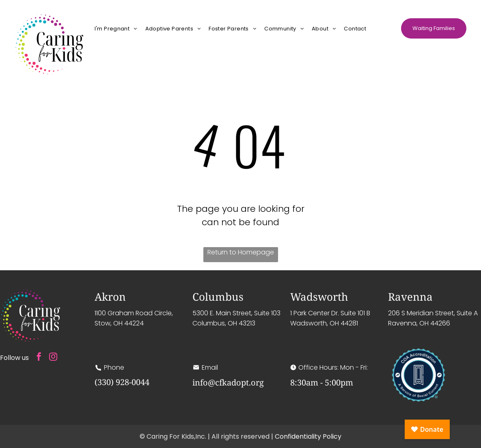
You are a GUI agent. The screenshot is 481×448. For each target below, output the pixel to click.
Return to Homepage (241, 252)
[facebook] (39, 358)
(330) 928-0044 (122, 382)
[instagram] (53, 358)
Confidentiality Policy (308, 436)
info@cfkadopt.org (228, 382)
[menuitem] (116, 28)
